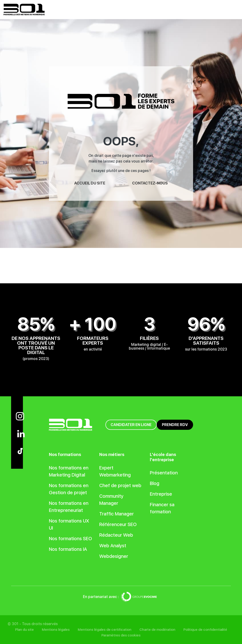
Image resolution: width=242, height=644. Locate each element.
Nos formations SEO (70, 539)
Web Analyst (113, 546)
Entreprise (161, 494)
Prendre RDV (175, 425)
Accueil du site (90, 183)
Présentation (164, 473)
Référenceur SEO (118, 524)
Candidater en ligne (131, 425)
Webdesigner (114, 556)
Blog (155, 483)
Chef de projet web (120, 485)
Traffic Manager (117, 514)
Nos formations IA (68, 549)
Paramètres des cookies (121, 635)
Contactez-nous (150, 183)
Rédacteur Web (116, 535)
